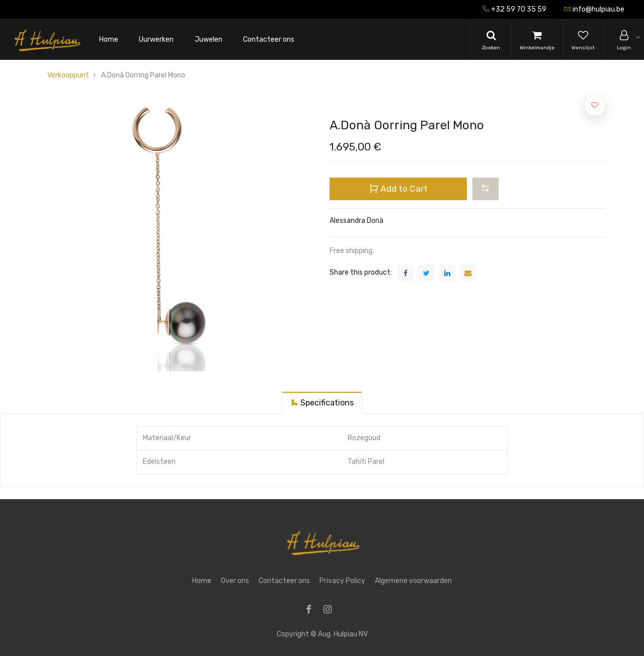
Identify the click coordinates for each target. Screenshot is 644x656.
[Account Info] (624, 40)
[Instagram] (331, 610)
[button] (486, 189)
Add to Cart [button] (398, 188)
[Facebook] (312, 610)
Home (202, 581)
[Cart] (537, 40)
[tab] (322, 403)
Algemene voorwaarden (413, 581)
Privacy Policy (342, 581)
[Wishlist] (583, 40)
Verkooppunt (68, 75)
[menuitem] (109, 40)
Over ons (235, 581)
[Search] (491, 40)
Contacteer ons (284, 581)
